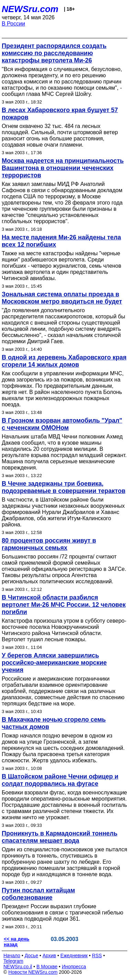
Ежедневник (74, 956)
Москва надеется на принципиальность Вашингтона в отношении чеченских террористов (63, 168)
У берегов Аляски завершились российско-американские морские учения (54, 663)
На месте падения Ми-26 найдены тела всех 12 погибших (61, 241)
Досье (31, 956)
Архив (49, 956)
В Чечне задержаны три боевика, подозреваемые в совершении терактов (63, 487)
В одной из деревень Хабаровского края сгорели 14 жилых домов (64, 361)
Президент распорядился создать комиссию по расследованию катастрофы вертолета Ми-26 (54, 53)
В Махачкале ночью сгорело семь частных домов (54, 723)
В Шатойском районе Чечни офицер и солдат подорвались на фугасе (60, 780)
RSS (97, 956)
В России (13, 24)
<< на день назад (17, 942)
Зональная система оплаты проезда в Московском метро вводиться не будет (62, 298)
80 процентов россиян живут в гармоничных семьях (49, 544)
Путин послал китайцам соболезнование (38, 894)
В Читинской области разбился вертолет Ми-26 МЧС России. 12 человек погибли (64, 605)
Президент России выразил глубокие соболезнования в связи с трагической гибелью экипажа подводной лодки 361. (62, 913)
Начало (12, 956)
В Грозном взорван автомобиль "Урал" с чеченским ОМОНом (62, 424)
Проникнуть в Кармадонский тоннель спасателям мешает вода (60, 837)
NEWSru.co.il (18, 967)
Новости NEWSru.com (33, 972)
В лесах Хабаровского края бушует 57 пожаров (60, 114)
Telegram (13, 961)
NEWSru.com (30, 9)
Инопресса (74, 967)
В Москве (47, 967)
